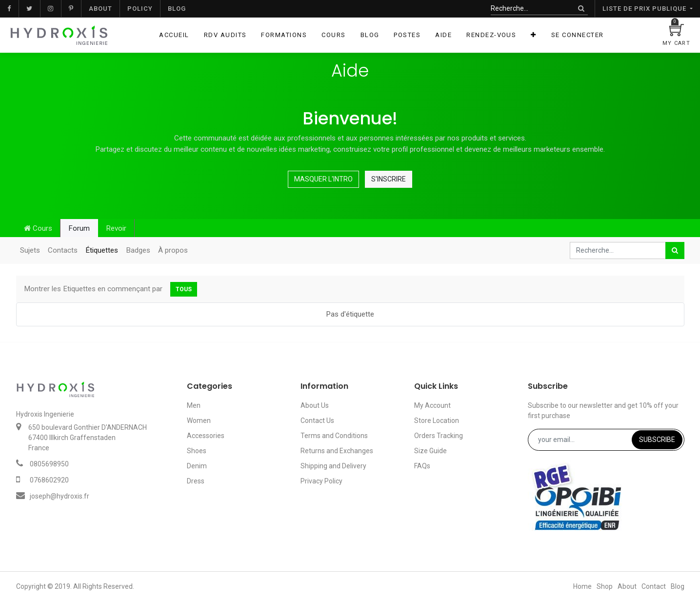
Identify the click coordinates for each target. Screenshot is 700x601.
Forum (79, 228)
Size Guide (430, 451)
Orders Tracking (439, 436)
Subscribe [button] (657, 440)
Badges (138, 250)
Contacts (63, 250)
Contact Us (317, 421)
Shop (605, 586)
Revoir (116, 228)
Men (194, 405)
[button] (533, 35)
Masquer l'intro (323, 179)
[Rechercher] (581, 9)
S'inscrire (389, 179)
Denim (197, 466)
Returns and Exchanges (337, 451)
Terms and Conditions (334, 436)
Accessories (206, 436)
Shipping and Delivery (333, 466)
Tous (184, 289)
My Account (432, 405)
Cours (38, 228)
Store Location (437, 421)
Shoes (197, 451)
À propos (173, 250)
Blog (177, 9)
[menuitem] (174, 35)
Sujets (30, 250)
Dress (196, 481)
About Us (315, 405)
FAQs (422, 466)
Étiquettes (102, 250)
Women (199, 421)
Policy (140, 9)
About (100, 9)
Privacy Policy (321, 481)
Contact (654, 586)
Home (582, 586)
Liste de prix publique (645, 9)
